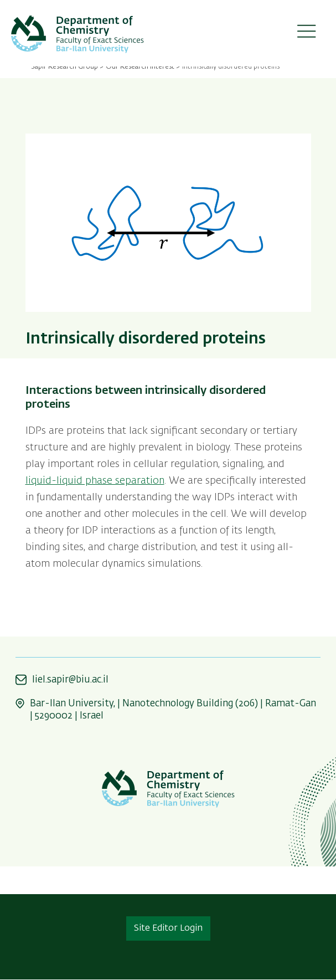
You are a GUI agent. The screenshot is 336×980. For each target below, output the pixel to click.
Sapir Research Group (64, 67)
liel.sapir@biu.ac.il (70, 680)
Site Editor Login (168, 928)
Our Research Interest (140, 67)
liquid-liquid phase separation (95, 481)
